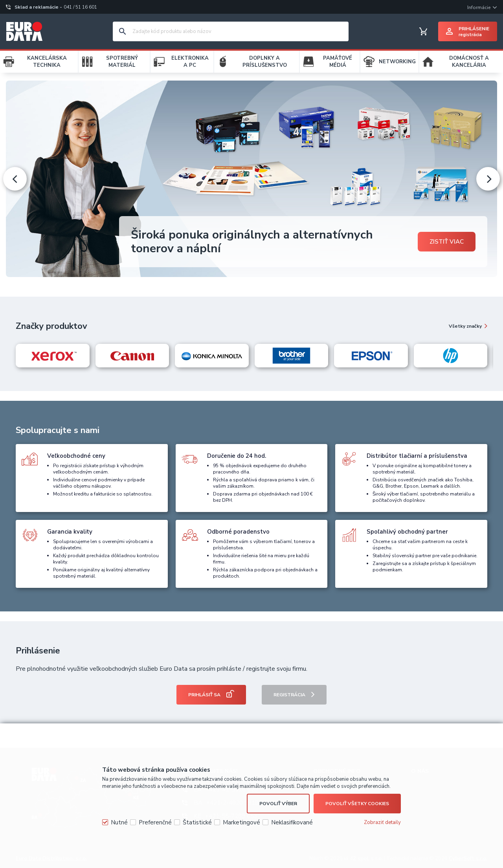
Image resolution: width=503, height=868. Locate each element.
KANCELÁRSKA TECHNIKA (47, 62)
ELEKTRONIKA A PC (190, 62)
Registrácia (289, 695)
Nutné (119, 822)
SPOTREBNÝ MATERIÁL (122, 62)
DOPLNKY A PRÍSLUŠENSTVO (265, 62)
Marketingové (241, 822)
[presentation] (15, 179)
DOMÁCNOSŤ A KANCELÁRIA (469, 62)
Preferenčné (155, 822)
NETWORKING (397, 62)
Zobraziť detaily (382, 822)
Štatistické (197, 822)
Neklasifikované (292, 822)
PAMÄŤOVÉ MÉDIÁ (338, 62)
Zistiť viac (447, 242)
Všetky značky (465, 326)
